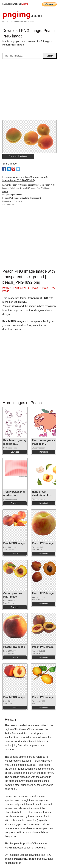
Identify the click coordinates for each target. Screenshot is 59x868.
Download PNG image (18, 156)
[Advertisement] (29, 91)
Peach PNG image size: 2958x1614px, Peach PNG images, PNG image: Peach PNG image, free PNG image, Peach (28, 188)
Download (15, 452)
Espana (25, 4)
